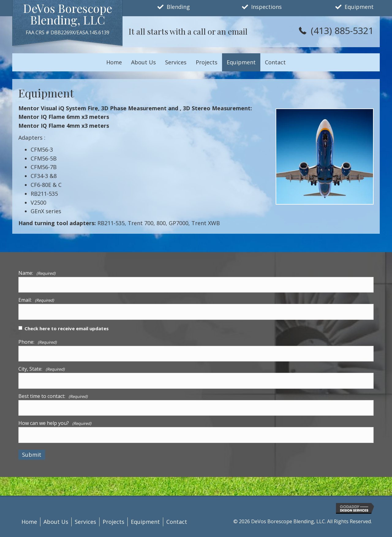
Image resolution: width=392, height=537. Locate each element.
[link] (114, 62)
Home (29, 522)
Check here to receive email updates (67, 328)
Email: (36, 300)
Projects (113, 522)
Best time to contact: (53, 396)
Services (85, 522)
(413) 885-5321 (342, 30)
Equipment (145, 522)
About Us (56, 522)
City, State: (41, 369)
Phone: (38, 342)
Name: (37, 273)
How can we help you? (55, 423)
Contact (177, 522)
